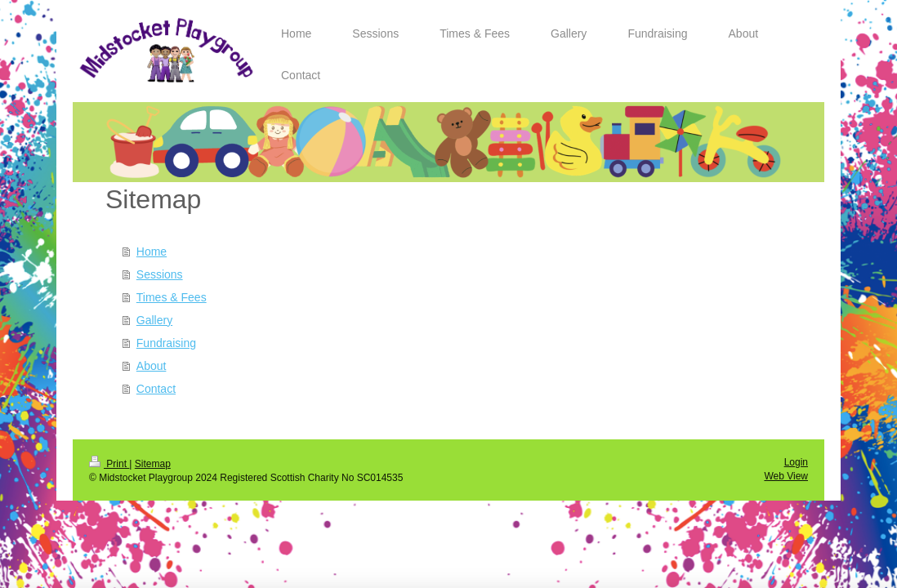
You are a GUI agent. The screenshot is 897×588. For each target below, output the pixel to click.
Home (152, 252)
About (152, 366)
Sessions (160, 274)
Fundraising (166, 343)
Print (109, 464)
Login (796, 462)
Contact (156, 389)
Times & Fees (172, 297)
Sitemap (153, 464)
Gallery (154, 320)
